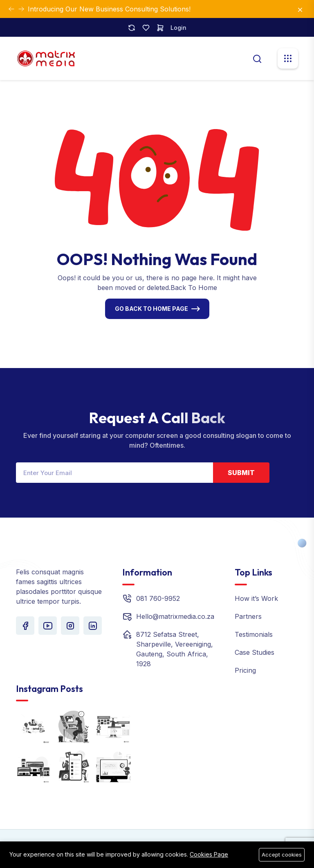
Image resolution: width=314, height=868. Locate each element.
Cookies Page (209, 854)
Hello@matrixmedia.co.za (175, 616)
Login (178, 28)
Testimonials (254, 634)
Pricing (245, 670)
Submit (241, 473)
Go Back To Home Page (151, 309)
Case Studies (255, 652)
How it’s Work (256, 598)
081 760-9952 (158, 598)
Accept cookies (282, 855)
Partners (248, 616)
